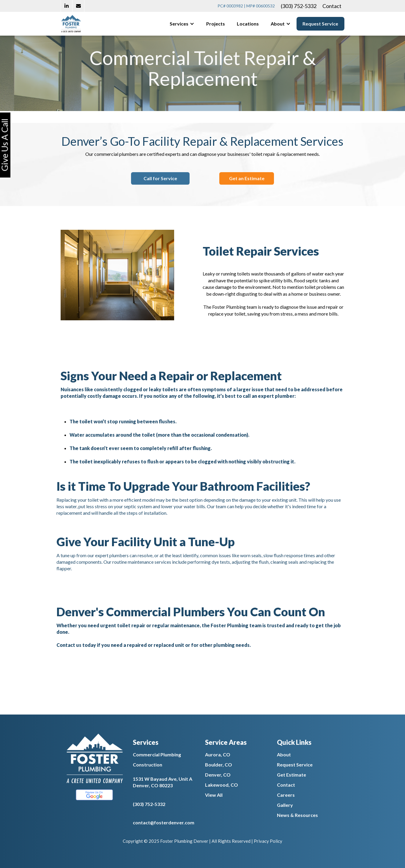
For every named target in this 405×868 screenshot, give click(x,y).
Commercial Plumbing (157, 754)
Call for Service (160, 178)
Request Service (320, 24)
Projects (216, 24)
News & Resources (297, 815)
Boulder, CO (219, 765)
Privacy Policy (268, 841)
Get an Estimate (247, 178)
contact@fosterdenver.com (164, 822)
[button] (182, 24)
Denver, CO (218, 775)
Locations (248, 24)
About (284, 754)
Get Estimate (291, 775)
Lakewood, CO (222, 785)
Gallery (285, 805)
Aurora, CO (218, 754)
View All (214, 795)
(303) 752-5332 (299, 6)
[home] (71, 24)
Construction (148, 765)
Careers (286, 795)
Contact (332, 6)
